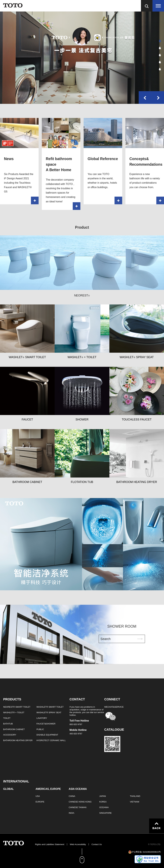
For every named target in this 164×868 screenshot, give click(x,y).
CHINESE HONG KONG (80, 802)
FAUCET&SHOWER (46, 724)
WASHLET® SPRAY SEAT (49, 712)
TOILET (7, 718)
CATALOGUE (114, 730)
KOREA (103, 802)
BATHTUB (8, 724)
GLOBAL (8, 789)
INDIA (72, 813)
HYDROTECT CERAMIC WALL (51, 740)
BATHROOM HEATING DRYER (18, 740)
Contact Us (97, 844)
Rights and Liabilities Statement (50, 844)
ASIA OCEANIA (78, 789)
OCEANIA (104, 807)
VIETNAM (135, 802)
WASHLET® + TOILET (14, 712)
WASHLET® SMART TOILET (50, 707)
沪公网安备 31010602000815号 (146, 852)
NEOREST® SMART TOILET (17, 707)
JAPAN (103, 796)
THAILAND (135, 796)
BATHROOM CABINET (14, 729)
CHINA (72, 796)
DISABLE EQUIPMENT (47, 735)
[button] (160, 41)
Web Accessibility (78, 844)
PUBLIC (40, 729)
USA (38, 796)
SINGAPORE (105, 813)
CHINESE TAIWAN (78, 807)
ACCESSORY (10, 735)
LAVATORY (42, 718)
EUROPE (40, 802)
